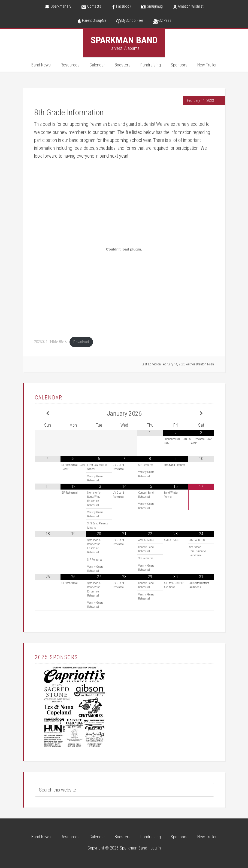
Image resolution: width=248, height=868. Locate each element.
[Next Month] (201, 413)
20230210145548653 (50, 342)
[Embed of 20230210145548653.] (124, 249)
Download (81, 342)
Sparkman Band (124, 40)
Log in (156, 848)
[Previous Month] (48, 413)
